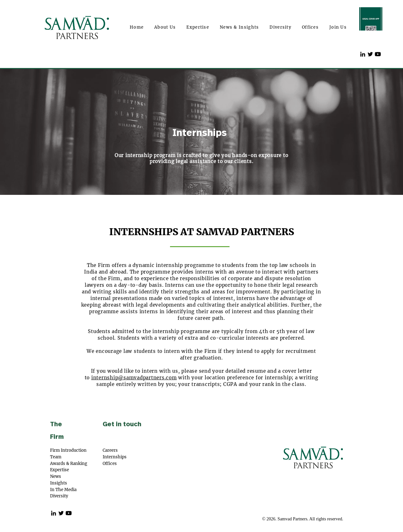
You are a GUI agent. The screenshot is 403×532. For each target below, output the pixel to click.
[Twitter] (370, 54)
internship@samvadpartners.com (134, 378)
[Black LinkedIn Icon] (363, 54)
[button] (165, 28)
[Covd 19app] (371, 19)
